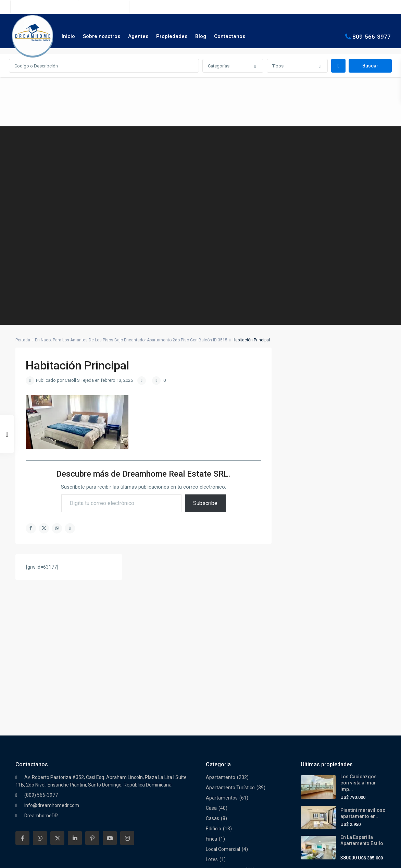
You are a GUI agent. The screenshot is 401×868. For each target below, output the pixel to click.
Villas (211, 822)
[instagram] (127, 667)
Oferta (213, 719)
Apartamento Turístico (230, 616)
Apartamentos (222, 627)
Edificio (214, 657)
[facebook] (22, 667)
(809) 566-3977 (107, 7)
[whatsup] (40, 667)
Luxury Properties (225, 699)
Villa (210, 801)
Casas (212, 647)
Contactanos (230, 36)
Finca (211, 668)
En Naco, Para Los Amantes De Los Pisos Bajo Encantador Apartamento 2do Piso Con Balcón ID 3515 (131, 340)
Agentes (138, 36)
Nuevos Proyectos (225, 709)
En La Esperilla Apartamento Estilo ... (362, 672)
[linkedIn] (75, 667)
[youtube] (110, 667)
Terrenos (216, 781)
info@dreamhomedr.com (52, 634)
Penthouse (218, 750)
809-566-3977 (372, 36)
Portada (23, 340)
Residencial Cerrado (227, 760)
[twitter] (57, 667)
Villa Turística (220, 812)
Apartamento (221, 606)
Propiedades (172, 36)
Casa (211, 637)
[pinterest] (92, 667)
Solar (211, 770)
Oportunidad (219, 740)
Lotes (212, 688)
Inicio (68, 36)
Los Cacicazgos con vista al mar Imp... (359, 612)
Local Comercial (223, 678)
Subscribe (205, 503)
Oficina (213, 729)
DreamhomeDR (41, 644)
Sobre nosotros (102, 36)
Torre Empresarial (225, 791)
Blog (201, 36)
